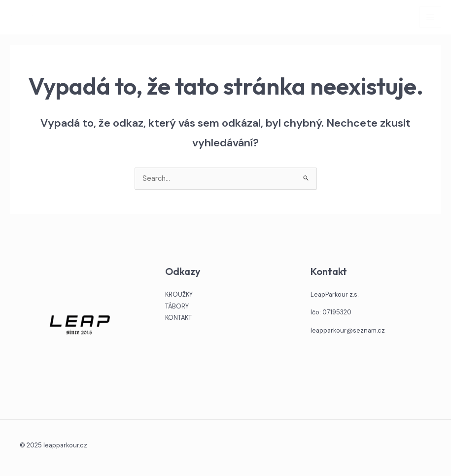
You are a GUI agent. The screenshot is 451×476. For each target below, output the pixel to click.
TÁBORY (177, 306)
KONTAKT (178, 318)
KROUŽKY (179, 294)
